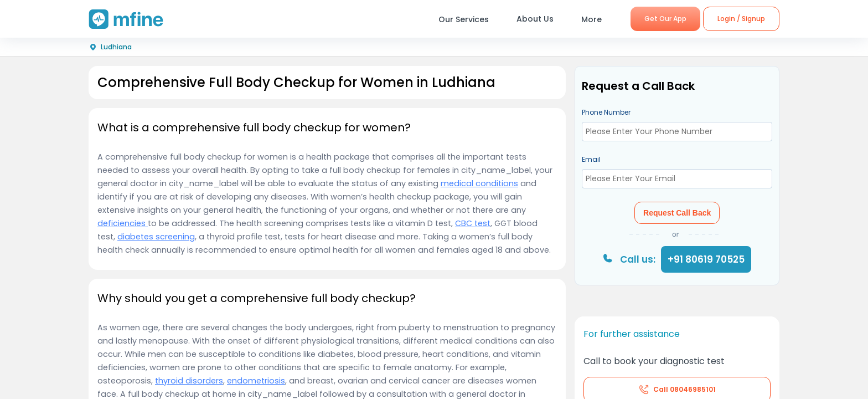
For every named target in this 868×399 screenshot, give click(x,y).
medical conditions (479, 183)
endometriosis (256, 381)
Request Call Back (677, 213)
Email (591, 159)
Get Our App (665, 19)
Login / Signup (741, 19)
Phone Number (606, 112)
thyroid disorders (189, 381)
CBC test (473, 223)
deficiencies (123, 223)
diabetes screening (156, 237)
